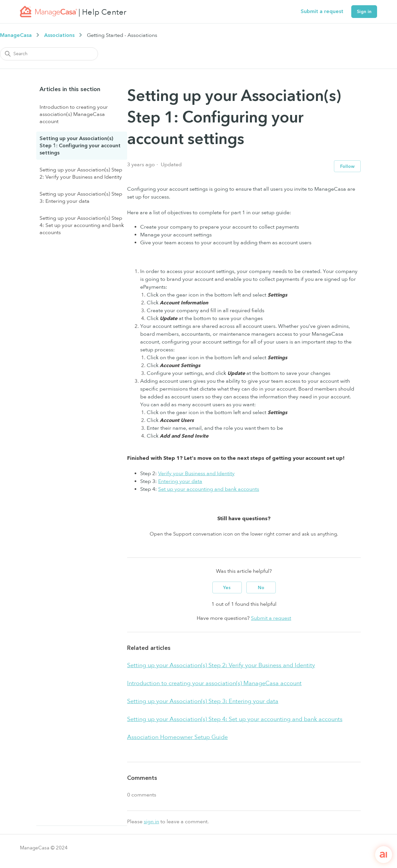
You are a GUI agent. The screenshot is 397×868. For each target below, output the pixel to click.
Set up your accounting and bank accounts (209, 489)
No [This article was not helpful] (261, 588)
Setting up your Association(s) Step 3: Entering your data (81, 198)
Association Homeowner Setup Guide (177, 737)
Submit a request (322, 11)
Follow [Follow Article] (347, 166)
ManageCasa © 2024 (44, 848)
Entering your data (180, 481)
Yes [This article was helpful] (227, 588)
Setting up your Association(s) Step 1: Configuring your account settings (80, 146)
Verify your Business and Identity (196, 474)
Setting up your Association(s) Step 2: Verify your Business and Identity (81, 173)
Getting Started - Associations (122, 35)
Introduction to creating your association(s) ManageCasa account (74, 114)
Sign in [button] (364, 12)
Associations (59, 35)
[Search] (49, 54)
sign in (151, 822)
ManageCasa (16, 35)
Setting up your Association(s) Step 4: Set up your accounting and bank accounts (82, 225)
